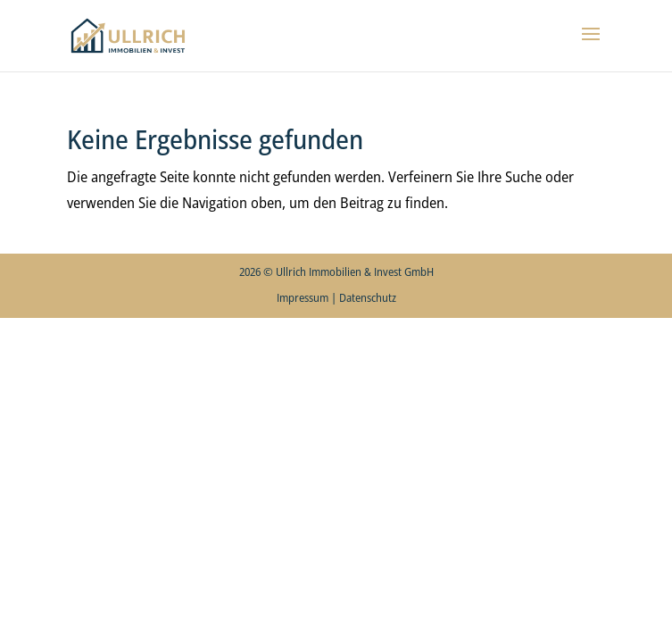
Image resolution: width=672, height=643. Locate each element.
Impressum (303, 297)
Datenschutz (368, 297)
